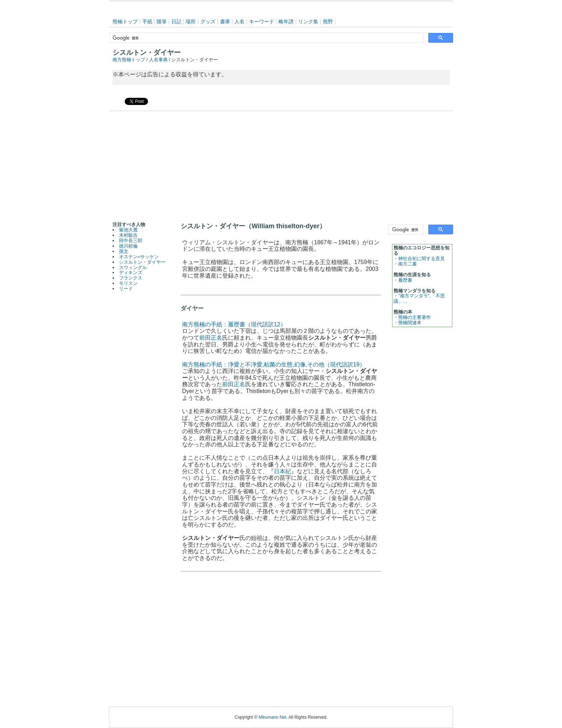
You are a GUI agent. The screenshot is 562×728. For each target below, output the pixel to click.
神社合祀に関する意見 (421, 258)
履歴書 (405, 280)
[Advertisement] (281, 165)
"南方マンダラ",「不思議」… (419, 298)
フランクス (131, 278)
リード (126, 289)
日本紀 (282, 471)
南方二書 (408, 264)
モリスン (128, 283)
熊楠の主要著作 (415, 317)
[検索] (265, 38)
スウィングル (133, 267)
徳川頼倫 (128, 246)
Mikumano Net (272, 717)
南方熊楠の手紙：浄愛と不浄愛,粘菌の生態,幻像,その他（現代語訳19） (274, 365)
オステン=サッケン (139, 257)
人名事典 (158, 60)
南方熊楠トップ (129, 60)
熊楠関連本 (410, 323)
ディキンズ (131, 272)
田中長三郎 (131, 241)
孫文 (124, 251)
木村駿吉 (128, 235)
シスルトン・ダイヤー (142, 262)
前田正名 (211, 338)
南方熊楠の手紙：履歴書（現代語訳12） (234, 324)
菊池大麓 (128, 230)
